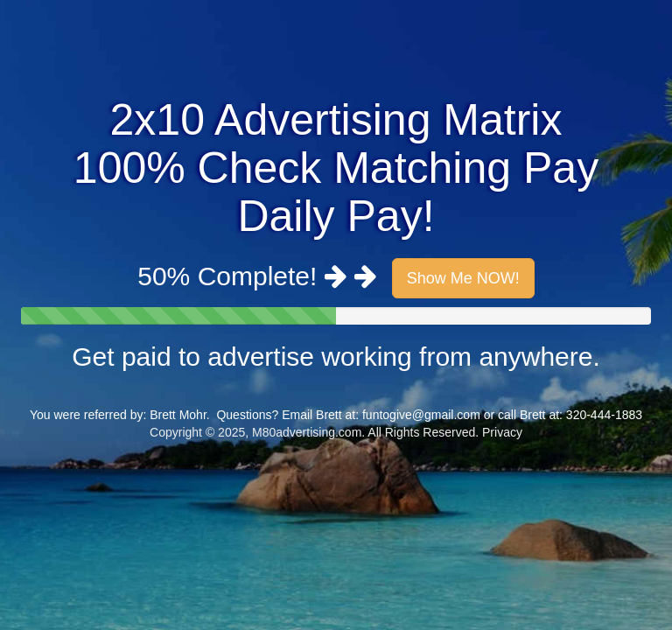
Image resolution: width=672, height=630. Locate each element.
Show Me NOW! (463, 278)
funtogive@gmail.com (421, 415)
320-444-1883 (604, 415)
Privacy (502, 432)
